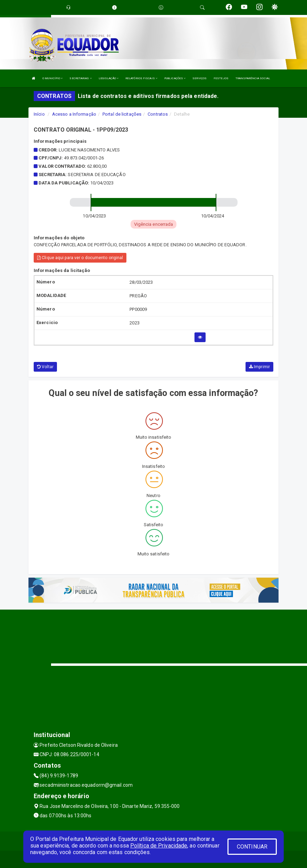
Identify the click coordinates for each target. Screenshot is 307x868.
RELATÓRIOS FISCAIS (141, 78)
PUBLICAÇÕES (175, 78)
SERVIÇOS (200, 78)
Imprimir (259, 367)
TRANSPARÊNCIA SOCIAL (253, 78)
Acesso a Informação (74, 114)
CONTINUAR (252, 847)
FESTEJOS (221, 78)
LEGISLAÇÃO (109, 78)
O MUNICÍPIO (52, 78)
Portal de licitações (122, 114)
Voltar (45, 367)
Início (39, 114)
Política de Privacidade (159, 846)
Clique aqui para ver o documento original (80, 258)
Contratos (158, 114)
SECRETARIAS (80, 78)
